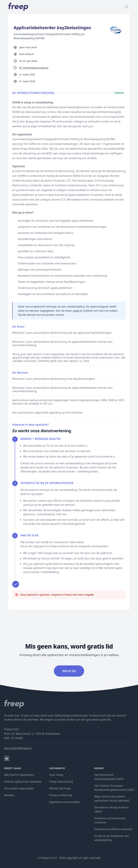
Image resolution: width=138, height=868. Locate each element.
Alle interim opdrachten (19, 775)
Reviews (9, 795)
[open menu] (126, 7)
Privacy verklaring (60, 795)
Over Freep (56, 775)
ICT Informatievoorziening (34, 68)
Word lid (69, 671)
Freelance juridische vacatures (114, 829)
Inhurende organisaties (19, 788)
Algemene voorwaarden (64, 802)
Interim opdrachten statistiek (23, 782)
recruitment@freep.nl (18, 748)
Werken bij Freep (60, 788)
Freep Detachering (61, 782)
